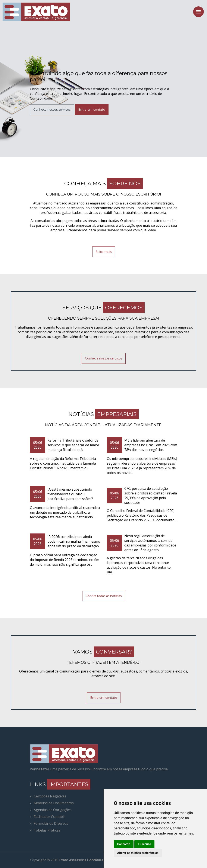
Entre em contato (92, 110)
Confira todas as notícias (104, 596)
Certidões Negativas (50, 796)
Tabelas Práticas (47, 830)
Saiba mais (104, 252)
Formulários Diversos (51, 823)
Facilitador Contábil (49, 817)
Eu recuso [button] (144, 844)
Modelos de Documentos (54, 803)
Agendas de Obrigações (53, 810)
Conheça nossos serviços (52, 110)
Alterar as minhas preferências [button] (138, 853)
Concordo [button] (124, 844)
